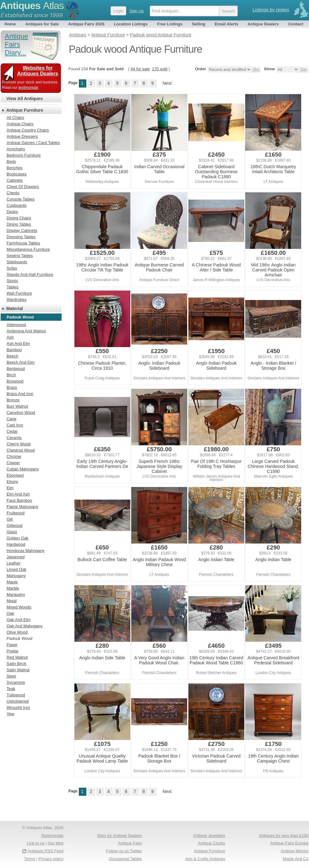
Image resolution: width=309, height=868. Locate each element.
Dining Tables (19, 224)
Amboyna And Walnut (26, 331)
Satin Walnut (18, 670)
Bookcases (17, 174)
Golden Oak (17, 538)
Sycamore (16, 682)
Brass (12, 387)
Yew (10, 714)
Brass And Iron (20, 394)
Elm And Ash (18, 494)
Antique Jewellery (209, 836)
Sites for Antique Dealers (119, 836)
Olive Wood (17, 632)
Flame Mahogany (22, 507)
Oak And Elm (19, 620)
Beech (12, 356)
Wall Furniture (19, 293)
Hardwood (16, 544)
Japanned (16, 557)
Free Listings (170, 24)
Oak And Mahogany (24, 626)
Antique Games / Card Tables (33, 143)
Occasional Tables (125, 859)
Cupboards (17, 205)
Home (10, 24)
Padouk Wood (19, 638)
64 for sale (140, 69)
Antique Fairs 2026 (86, 24)
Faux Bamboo (19, 500)
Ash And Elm (18, 343)
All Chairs (15, 118)
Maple (12, 582)
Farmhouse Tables (23, 243)
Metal (12, 601)
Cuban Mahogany (23, 469)
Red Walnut (17, 657)
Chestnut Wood (21, 450)
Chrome (14, 456)
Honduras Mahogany (26, 551)
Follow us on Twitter (124, 851)
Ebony (12, 482)
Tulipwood (16, 695)
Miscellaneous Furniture (28, 249)
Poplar (13, 651)
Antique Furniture (25, 110)
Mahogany (16, 576)
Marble (13, 588)
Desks (12, 212)
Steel (11, 676)
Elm (10, 488)
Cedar (12, 431)
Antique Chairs (20, 124)
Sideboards (17, 262)
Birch (11, 375)
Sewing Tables (20, 256)
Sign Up (137, 11)
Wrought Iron (18, 707)
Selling (199, 24)
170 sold (160, 69)
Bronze (13, 400)
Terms (30, 859)
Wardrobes (16, 300)
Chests (13, 193)
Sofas (12, 268)
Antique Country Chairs (28, 130)
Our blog (56, 843)
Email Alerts (227, 24)
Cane (11, 419)
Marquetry (16, 595)
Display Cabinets (22, 230)
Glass (12, 532)
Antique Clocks (211, 843)
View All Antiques (24, 99)
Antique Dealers (263, 24)
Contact (295, 24)
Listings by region (271, 10)
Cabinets (15, 180)
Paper (12, 645)
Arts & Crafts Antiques (205, 859)
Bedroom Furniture (24, 155)
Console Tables (21, 199)
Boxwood (15, 381)
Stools (12, 281)
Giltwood (15, 525)
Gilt (10, 519)
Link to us (36, 843)
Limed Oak (16, 569)
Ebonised (15, 475)
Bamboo (14, 350)
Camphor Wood (21, 413)
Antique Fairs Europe (289, 843)
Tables (13, 287)
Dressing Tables (21, 237)
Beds (11, 161)
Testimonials (52, 836)
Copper (13, 463)
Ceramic (14, 438)
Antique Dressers (22, 136)
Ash (10, 337)
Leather (14, 563)
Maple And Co (295, 859)
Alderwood (16, 325)
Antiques (32, 6)
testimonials (28, 88)
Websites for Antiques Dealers (38, 71)
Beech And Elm (21, 362)
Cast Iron (15, 425)
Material (15, 308)
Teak (11, 689)
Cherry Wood (19, 444)
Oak (10, 613)
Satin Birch (16, 664)
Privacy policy (51, 859)
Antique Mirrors (295, 851)
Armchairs (16, 149)
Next (167, 83)
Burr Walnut (17, 406)
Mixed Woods (19, 607)
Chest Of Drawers (23, 187)
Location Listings (131, 24)
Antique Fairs (130, 843)
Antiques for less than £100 (284, 836)
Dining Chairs (19, 218)
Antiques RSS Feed (46, 851)
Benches (15, 168)
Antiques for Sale (42, 24)
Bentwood (16, 369)
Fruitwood (16, 513)
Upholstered (18, 701)
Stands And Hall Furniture (30, 274)
